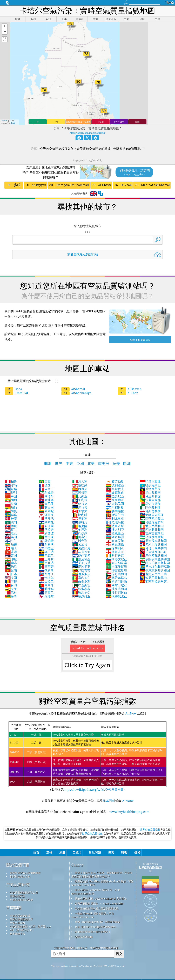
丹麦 (11, 518)
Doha (14, 389)
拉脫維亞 (115, 533)
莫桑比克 (81, 548)
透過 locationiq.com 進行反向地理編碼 (97, 922)
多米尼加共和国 (153, 544)
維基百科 (109, 801)
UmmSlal (16, 393)
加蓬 (11, 544)
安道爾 (46, 526)
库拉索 (80, 507)
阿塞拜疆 (115, 537)
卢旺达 (46, 563)
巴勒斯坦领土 (152, 518)
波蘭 (11, 504)
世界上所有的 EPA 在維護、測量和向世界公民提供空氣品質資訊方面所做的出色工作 (102, 874)
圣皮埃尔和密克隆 (155, 567)
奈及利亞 (81, 559)
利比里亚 (115, 518)
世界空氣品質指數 (150, 829)
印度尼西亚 (150, 481)
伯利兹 (80, 500)
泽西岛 (46, 515)
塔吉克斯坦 (116, 570)
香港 (11, 552)
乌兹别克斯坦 (152, 537)
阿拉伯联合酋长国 (155, 563)
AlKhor (128, 393)
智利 (11, 492)
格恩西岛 (115, 544)
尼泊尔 (46, 596)
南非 (11, 563)
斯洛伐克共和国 (153, 541)
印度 (11, 559)
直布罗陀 (115, 541)
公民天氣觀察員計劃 (86, 903)
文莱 (11, 589)
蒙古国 (46, 507)
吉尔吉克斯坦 (152, 533)
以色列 (80, 541)
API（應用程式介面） (22, 930)
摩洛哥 (46, 496)
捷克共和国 (116, 589)
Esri (13, 123)
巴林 (11, 592)
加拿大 (80, 511)
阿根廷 (80, 492)
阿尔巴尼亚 (116, 585)
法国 (45, 485)
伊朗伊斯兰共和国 (155, 559)
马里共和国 (150, 496)
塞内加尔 (81, 578)
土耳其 (46, 559)
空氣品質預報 (17, 923)
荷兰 (11, 530)
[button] (5, 26)
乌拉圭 (46, 548)
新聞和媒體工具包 (20, 876)
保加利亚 (115, 548)
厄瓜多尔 (81, 574)
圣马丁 (46, 489)
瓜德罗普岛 (150, 489)
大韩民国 (115, 504)
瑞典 (11, 515)
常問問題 (14, 908)
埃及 (11, 533)
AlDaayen (130, 389)
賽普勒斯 (115, 481)
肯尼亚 (46, 504)
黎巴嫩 (80, 485)
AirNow (131, 713)
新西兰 (46, 592)
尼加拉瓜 (81, 563)
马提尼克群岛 (152, 522)
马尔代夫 (115, 489)
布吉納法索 (116, 563)
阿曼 (11, 511)
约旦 (11, 567)
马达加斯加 (150, 504)
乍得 (11, 581)
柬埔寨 (46, 500)
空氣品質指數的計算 (21, 919)
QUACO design (84, 937)
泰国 (11, 555)
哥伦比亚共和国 (153, 548)
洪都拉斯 (115, 507)
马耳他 (46, 518)
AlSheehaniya (76, 393)
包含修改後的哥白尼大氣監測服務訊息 (97, 908)
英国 (11, 537)
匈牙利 (80, 530)
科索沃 (46, 544)
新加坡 (46, 533)
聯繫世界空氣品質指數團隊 (25, 873)
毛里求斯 (115, 526)
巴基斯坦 (81, 585)
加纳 (11, 507)
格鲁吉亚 (115, 552)
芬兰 (11, 541)
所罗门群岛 (116, 581)
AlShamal (73, 389)
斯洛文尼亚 (116, 559)
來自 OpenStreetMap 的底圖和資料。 (96, 927)
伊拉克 (80, 504)
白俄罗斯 (81, 581)
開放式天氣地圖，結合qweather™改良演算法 (101, 898)
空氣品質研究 (18, 884)
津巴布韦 (81, 570)
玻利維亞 (115, 485)
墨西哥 (46, 567)
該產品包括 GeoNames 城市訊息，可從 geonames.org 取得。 (96, 892)
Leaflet (4, 121)
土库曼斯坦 (116, 567)
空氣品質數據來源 (20, 916)
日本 (11, 574)
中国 (11, 496)
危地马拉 (115, 522)
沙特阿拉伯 (116, 592)
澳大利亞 (115, 530)
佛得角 (80, 522)
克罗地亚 (115, 500)
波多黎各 (81, 589)
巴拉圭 (46, 581)
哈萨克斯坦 (150, 485)
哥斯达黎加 (150, 511)
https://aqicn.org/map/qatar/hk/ (87, 133)
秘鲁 (11, 481)
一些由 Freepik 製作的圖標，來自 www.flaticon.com (93, 915)
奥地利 (80, 518)
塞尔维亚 (81, 596)
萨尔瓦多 (81, 555)
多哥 (11, 596)
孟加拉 (80, 544)
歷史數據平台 (17, 934)
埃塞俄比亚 (116, 596)
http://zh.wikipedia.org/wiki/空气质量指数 (94, 790)
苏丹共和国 (116, 574)
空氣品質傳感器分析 (21, 900)
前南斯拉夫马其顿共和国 (155, 583)
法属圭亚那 (150, 500)
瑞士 (11, 548)
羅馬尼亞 (81, 592)
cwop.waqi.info (114, 903)
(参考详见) (87, 757)
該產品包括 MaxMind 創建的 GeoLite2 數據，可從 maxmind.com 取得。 (102, 883)
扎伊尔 (80, 533)
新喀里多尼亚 (152, 515)
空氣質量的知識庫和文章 (24, 892)
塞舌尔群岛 (116, 578)
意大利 (80, 481)
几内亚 (80, 496)
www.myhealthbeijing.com (129, 812)
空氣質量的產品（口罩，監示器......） (31, 926)
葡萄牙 (46, 585)
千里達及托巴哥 (153, 552)
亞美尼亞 (115, 496)
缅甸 (11, 500)
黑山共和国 (150, 492)
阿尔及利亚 (150, 507)
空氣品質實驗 (17, 896)
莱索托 (46, 522)
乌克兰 (46, 555)
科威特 (46, 492)
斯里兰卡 (115, 515)
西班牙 (80, 489)
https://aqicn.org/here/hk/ (88, 160)
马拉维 (46, 530)
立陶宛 (46, 511)
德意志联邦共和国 (155, 570)
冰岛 (11, 485)
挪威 (11, 526)
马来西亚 (81, 552)
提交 (119, 954)
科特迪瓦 (115, 555)
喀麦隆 (80, 526)
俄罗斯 (46, 570)
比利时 (80, 515)
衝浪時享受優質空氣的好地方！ (93, 932)
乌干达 (46, 552)
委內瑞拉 (115, 511)
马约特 (46, 541)
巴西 (45, 481)
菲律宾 (46, 589)
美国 (11, 578)
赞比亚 (46, 537)
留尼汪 (46, 574)
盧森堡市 (115, 492)
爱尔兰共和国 (152, 526)
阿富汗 (80, 537)
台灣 (11, 585)
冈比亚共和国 (152, 530)
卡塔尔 (46, 578)
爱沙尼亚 (81, 567)
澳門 (11, 522)
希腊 (11, 489)
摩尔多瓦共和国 (153, 555)
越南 (11, 570)
